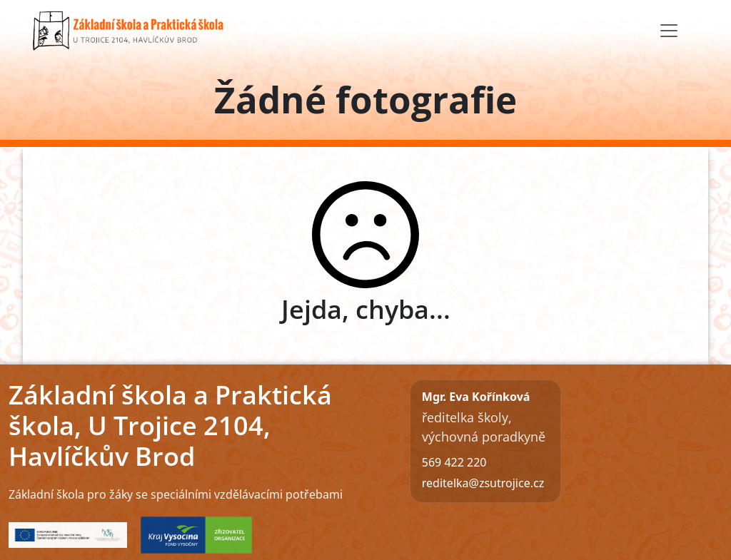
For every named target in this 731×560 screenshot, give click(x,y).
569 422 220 (454, 462)
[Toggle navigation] (669, 31)
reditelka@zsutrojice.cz (483, 483)
